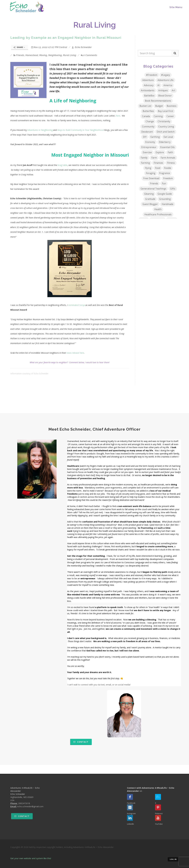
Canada (146, 116)
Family (144, 158)
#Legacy (166, 75)
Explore (160, 152)
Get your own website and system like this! (31, 858)
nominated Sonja (77, 305)
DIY (145, 137)
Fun (164, 184)
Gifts (173, 189)
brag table (63, 165)
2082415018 (24, 803)
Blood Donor (165, 96)
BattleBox (149, 96)
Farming (145, 163)
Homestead (32, 55)
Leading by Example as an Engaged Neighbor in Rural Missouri (66, 38)
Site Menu (176, 7)
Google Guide (165, 194)
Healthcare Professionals (158, 214)
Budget (159, 106)
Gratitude (150, 199)
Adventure (148, 80)
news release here (75, 353)
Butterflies (148, 111)
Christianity (164, 121)
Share (19, 47)
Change (150, 121)
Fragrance (165, 173)
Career (170, 116)
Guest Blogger (150, 204)
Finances (158, 163)
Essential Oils (167, 147)
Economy (150, 142)
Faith (170, 152)
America (168, 85)
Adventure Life (166, 80)
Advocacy (149, 85)
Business (172, 106)
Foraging (151, 173)
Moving (43, 55)
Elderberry (165, 142)
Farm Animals (168, 158)
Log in (173, 859)
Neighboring (55, 55)
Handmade (168, 204)
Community (148, 127)
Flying (148, 168)
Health (158, 209)
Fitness (171, 163)
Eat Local (168, 137)
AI (159, 85)
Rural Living (70, 55)
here (118, 116)
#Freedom (152, 75)
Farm (154, 158)
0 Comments (89, 55)
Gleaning (149, 194)
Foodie (168, 168)
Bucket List (145, 106)
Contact (81, 742)
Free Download (151, 178)
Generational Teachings (153, 189)
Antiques (163, 90)
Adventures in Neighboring (40, 130)
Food (158, 168)
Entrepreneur (149, 147)
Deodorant (147, 132)
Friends (20, 55)
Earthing (155, 137)
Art (173, 90)
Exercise (147, 152)
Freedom (168, 178)
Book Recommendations (158, 101)
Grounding (165, 199)
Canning (158, 116)
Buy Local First (166, 111)
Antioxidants (148, 90)
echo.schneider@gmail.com (30, 806)
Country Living (166, 127)
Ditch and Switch (166, 132)
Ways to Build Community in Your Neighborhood (81, 130)
